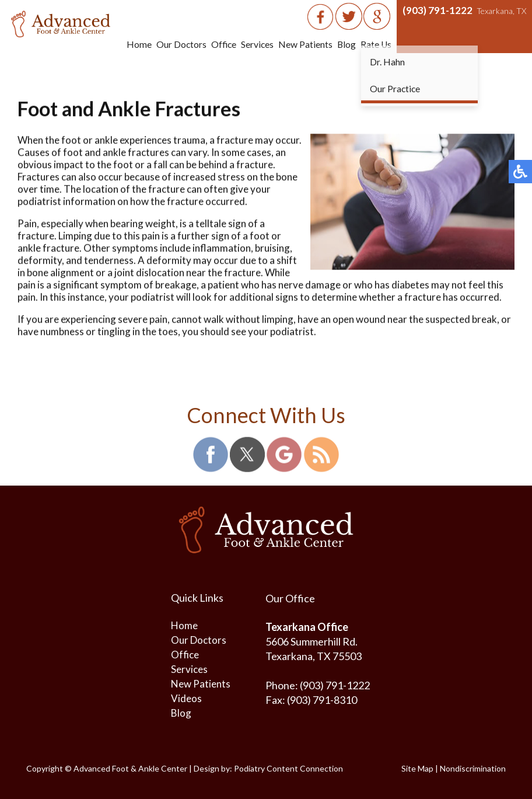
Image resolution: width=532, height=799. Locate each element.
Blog (346, 44)
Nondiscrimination (473, 768)
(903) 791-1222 (437, 10)
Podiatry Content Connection (288, 768)
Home (136, 44)
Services (256, 44)
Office (221, 44)
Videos (186, 698)
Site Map (417, 768)
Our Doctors (178, 44)
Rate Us (376, 44)
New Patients (304, 44)
